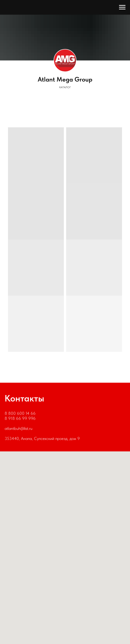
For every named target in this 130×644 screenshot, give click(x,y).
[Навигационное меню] (122, 7)
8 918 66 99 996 (20, 418)
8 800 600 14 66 (20, 413)
